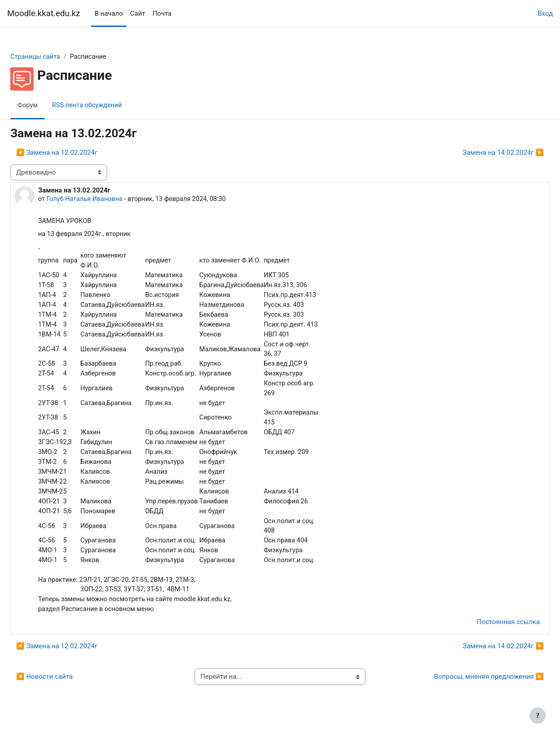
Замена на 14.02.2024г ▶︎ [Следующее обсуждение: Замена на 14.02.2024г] (482, 153)
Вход (545, 13)
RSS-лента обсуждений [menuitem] (111, 105)
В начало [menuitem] (109, 13)
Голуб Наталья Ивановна (108, 200)
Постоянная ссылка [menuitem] (487, 634)
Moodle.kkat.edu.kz (44, 13)
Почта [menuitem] (162, 13)
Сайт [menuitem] (138, 13)
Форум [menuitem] (50, 105)
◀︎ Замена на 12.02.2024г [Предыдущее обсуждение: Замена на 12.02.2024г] (78, 153)
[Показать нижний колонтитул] (538, 716)
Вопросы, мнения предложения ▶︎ (467, 689)
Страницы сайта (58, 57)
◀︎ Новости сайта (66, 689)
